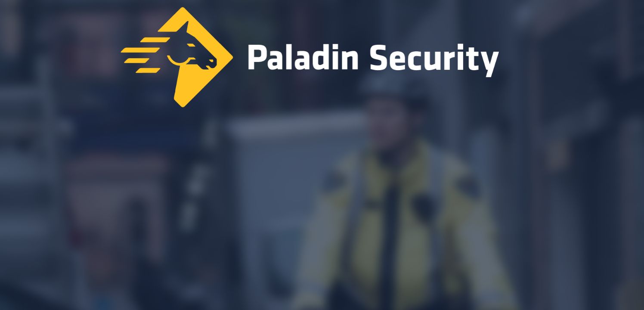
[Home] (322, 59)
